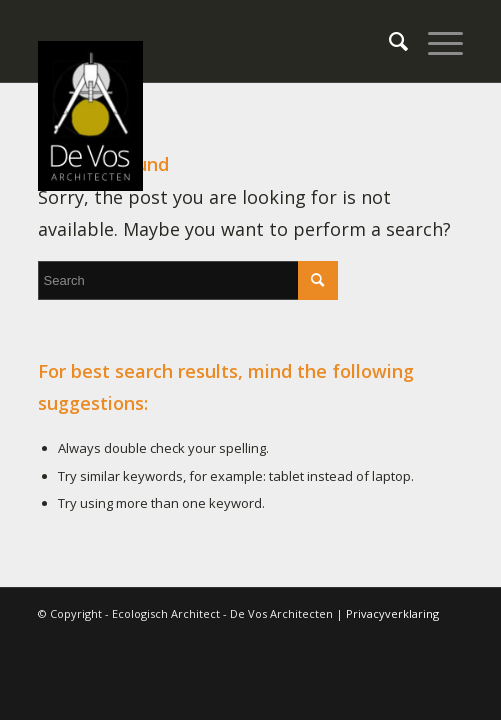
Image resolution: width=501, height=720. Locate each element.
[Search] (388, 41)
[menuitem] (388, 41)
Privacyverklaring (392, 613)
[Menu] (435, 41)
